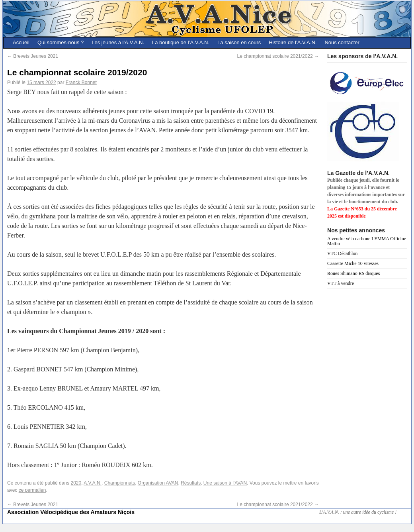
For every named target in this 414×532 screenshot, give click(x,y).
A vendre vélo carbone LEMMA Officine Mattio (367, 241)
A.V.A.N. (93, 483)
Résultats (191, 483)
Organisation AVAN (158, 483)
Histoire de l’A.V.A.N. (293, 42)
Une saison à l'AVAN (225, 483)
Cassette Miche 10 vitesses (353, 263)
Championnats (120, 483)
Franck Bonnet (81, 82)
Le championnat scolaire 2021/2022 (278, 56)
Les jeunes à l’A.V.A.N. (118, 42)
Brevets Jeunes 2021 (33, 56)
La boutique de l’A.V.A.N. (181, 42)
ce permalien (32, 490)
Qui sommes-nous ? (61, 42)
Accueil (21, 42)
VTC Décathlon (342, 253)
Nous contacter (342, 42)
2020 (76, 483)
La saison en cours (239, 42)
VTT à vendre (341, 283)
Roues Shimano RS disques (353, 273)
